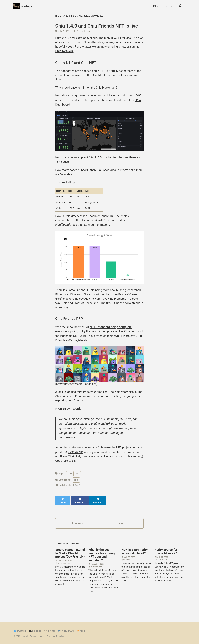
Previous (77, 534)
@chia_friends (96, 350)
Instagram (68, 631)
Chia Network (79, 52)
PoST (89, 215)
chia (70, 487)
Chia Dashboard (70, 108)
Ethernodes (132, 174)
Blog (155, 6)
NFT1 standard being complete (113, 337)
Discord (36, 631)
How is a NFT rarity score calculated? (135, 563)
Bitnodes (127, 161)
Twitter (20, 631)
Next (121, 534)
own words (75, 420)
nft (78, 487)
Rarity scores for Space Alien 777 (166, 563)
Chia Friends (75, 350)
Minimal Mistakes (57, 636)
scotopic (27, 6)
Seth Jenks (88, 346)
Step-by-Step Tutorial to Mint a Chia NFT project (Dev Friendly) (70, 564)
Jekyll (44, 636)
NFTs (168, 6)
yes (79, 215)
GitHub (51, 631)
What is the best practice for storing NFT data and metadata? (102, 566)
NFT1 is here (109, 73)
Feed (84, 631)
